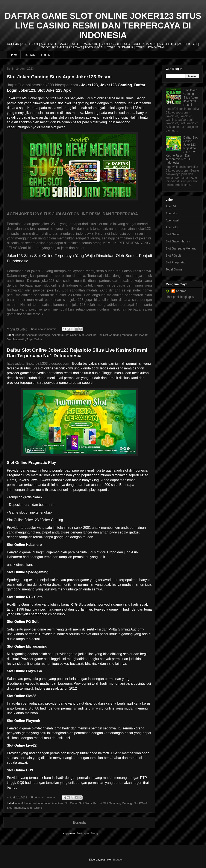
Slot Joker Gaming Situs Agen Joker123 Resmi (59, 77)
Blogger (118, 860)
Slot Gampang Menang (118, 335)
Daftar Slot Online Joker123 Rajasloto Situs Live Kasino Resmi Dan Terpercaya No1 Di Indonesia (77, 353)
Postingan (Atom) (87, 833)
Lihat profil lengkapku (180, 297)
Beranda (80, 822)
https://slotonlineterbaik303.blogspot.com (42, 85)
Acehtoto (57, 335)
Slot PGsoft (141, 335)
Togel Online (34, 339)
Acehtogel (44, 335)
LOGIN (46, 55)
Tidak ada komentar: (44, 329)
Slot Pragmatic (16, 339)
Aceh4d (20, 335)
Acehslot (31, 335)
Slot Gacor (71, 335)
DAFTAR (29, 55)
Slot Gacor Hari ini (90, 335)
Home (14, 55)
